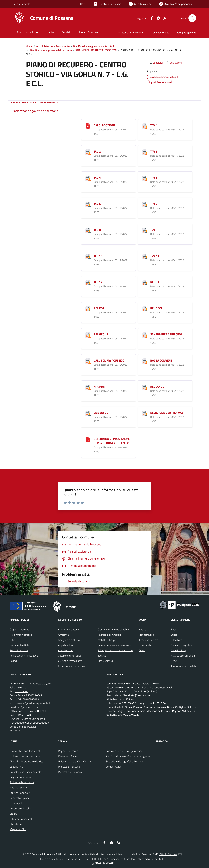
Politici (13, 661)
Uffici (12, 640)
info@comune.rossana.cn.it (32, 707)
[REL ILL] (145, 282)
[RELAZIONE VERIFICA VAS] (145, 413)
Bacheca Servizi (18, 788)
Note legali (16, 803)
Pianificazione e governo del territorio (94, 46)
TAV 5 (154, 178)
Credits (14, 814)
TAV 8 (97, 230)
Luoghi (175, 635)
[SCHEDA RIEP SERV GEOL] (145, 334)
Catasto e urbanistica (70, 656)
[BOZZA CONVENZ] (145, 361)
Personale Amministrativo (24, 656)
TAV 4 (97, 178)
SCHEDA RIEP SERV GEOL (166, 334)
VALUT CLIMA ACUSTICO (109, 360)
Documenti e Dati (19, 645)
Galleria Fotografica (181, 645)
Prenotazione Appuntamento (26, 772)
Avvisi (142, 650)
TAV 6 (97, 204)
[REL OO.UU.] (145, 387)
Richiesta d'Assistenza (22, 782)
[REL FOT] (88, 308)
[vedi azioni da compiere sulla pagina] (173, 63)
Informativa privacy (20, 798)
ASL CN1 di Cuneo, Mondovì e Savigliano (128, 756)
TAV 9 (154, 230)
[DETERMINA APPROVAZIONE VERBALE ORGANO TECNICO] (88, 439)
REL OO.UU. (158, 387)
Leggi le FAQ (17, 767)
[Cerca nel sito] (192, 18)
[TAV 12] (88, 282)
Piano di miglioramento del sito (26, 761)
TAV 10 (98, 256)
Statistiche (16, 824)
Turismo (102, 656)
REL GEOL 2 (101, 334)
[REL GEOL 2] (88, 334)
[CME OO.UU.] (88, 413)
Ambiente (63, 635)
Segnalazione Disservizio (23, 777)
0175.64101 (21, 687)
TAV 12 (98, 282)
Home (29, 46)
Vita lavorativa (106, 661)
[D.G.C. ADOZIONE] (88, 125)
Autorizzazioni (66, 650)
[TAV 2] (88, 152)
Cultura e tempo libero (70, 661)
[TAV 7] (145, 204)
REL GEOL (156, 308)
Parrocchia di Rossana (70, 772)
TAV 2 (97, 151)
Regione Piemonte (68, 751)
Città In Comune (168, 854)
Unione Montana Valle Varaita (74, 761)
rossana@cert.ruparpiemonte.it (33, 703)
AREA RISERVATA (103, 863)
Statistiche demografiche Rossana (124, 761)
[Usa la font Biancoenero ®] (107, 4)
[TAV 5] (145, 178)
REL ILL (155, 282)
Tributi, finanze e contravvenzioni (116, 650)
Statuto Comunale (20, 793)
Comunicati (145, 645)
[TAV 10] (88, 256)
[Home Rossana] (43, 18)
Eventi (174, 629)
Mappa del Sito (18, 829)
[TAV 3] (145, 152)
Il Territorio (177, 640)
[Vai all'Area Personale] (176, 4)
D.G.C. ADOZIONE (104, 125)
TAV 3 (154, 151)
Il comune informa (148, 640)
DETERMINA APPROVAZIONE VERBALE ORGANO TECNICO (112, 441)
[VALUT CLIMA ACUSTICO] (88, 361)
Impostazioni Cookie (21, 808)
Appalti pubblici (66, 645)
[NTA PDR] (88, 387)
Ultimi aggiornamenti (21, 819)
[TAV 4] (88, 178)
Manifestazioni (147, 635)
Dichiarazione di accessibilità (25, 756)
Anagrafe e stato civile (70, 640)
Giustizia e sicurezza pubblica (113, 629)
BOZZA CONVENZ (161, 360)
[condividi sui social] (155, 63)
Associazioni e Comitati (183, 666)
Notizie (142, 629)
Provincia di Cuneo (68, 756)
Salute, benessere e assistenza (114, 645)
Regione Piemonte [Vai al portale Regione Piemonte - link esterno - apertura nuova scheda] (21, 4)
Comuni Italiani (114, 767)
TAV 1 (154, 125)
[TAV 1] (145, 125)
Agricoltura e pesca (68, 629)
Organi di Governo (20, 629)
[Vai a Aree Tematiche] (140, 4)
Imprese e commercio (109, 635)
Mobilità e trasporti (108, 640)
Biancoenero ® (117, 859)
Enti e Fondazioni (19, 650)
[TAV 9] (145, 230)
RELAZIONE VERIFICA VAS (167, 413)
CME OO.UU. (101, 413)
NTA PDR (99, 387)
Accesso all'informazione (131, 33)
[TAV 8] (88, 230)
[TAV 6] (88, 204)
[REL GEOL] (145, 308)
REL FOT (99, 308)
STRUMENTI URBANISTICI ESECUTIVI (96, 50)
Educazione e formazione (72, 666)
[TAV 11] (145, 256)
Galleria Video (178, 650)
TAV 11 (155, 256)
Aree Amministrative (21, 635)
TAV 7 (154, 204)
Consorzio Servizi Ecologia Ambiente (125, 751)
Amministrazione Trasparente (53, 46)
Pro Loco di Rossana (69, 767)
